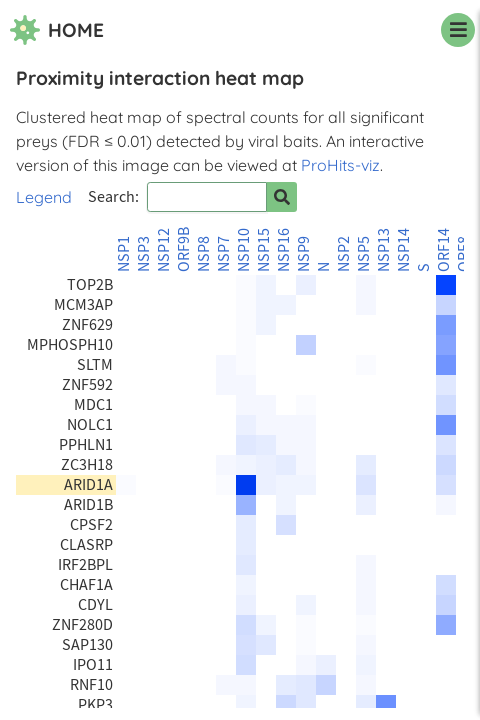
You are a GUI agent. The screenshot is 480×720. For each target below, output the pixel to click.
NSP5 (364, 254)
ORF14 (444, 250)
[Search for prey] (282, 197)
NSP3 (144, 254)
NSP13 (384, 250)
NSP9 (304, 254)
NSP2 (344, 254)
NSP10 (244, 250)
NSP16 (284, 250)
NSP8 (204, 254)
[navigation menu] (458, 30)
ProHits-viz (340, 165)
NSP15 (264, 250)
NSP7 (224, 254)
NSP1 (124, 254)
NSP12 (164, 250)
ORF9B (184, 249)
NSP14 (404, 250)
